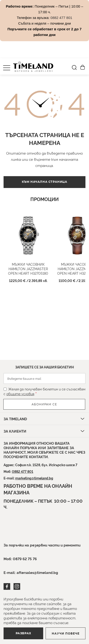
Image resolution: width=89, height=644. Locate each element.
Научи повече (66, 634)
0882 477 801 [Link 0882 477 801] (61, 18)
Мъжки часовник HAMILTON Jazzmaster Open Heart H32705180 (28, 269)
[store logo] (33, 67)
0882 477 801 (23, 471)
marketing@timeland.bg (34, 478)
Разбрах (23, 633)
